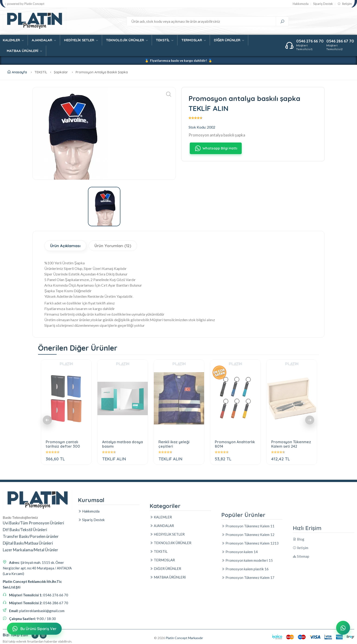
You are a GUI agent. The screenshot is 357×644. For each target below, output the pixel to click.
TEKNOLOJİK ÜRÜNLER (127, 40)
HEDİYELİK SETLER (81, 40)
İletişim (345, 4)
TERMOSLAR (194, 40)
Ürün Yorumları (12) (113, 246)
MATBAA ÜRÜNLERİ (24, 51)
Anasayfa (17, 72)
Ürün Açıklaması (65, 246)
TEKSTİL (165, 40)
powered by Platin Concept (25, 4)
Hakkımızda (301, 4)
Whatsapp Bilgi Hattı (215, 148)
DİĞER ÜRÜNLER (229, 40)
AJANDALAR (44, 40)
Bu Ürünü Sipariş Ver (34, 629)
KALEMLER (13, 40)
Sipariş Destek (323, 4)
